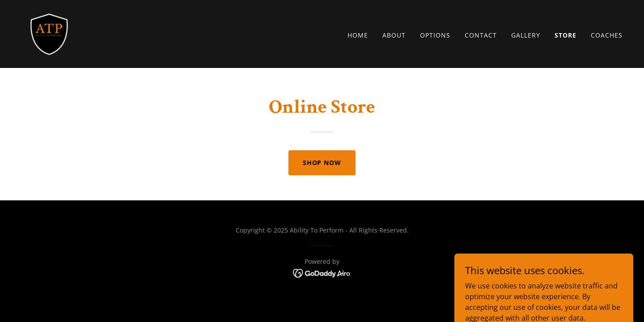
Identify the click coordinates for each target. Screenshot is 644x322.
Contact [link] (481, 35)
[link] (49, 33)
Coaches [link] (607, 35)
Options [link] (435, 35)
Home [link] (358, 35)
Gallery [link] (526, 35)
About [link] (394, 35)
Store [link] (566, 35)
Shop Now (322, 163)
